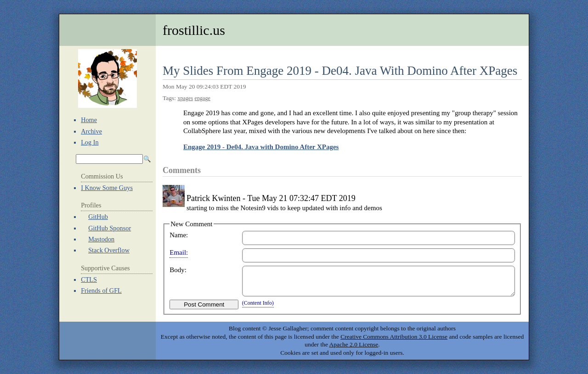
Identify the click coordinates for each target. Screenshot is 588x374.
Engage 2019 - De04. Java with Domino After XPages (261, 147)
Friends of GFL (101, 290)
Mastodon (101, 239)
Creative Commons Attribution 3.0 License (394, 337)
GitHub (98, 217)
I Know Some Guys (107, 188)
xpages (185, 98)
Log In (90, 142)
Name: (179, 235)
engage (203, 98)
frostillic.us (194, 30)
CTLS (89, 279)
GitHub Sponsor (110, 228)
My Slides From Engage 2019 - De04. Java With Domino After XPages (340, 71)
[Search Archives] (109, 159)
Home (89, 120)
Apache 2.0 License (354, 344)
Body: (178, 270)
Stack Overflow (109, 250)
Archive (91, 131)
